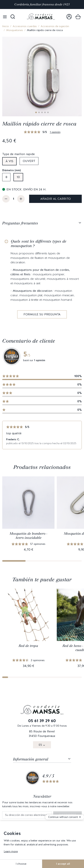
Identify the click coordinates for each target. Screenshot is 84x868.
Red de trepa (28, 646)
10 (18, 177)
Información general (31, 759)
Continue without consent (63, 817)
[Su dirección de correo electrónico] (27, 815)
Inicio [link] (6, 26)
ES (40, 745)
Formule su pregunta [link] (42, 314)
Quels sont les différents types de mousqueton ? (39, 244)
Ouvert (29, 161)
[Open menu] (5, 17)
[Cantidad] (13, 199)
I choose (21, 864)
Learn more (11, 851)
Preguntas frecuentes (20, 223)
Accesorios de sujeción (55, 26)
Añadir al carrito (56, 199)
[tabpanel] (42, 275)
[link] (69, 17)
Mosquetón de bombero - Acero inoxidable (28, 536)
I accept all (63, 864)
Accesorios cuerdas (25, 26)
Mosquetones (15, 30)
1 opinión (55, 132)
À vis (9, 161)
